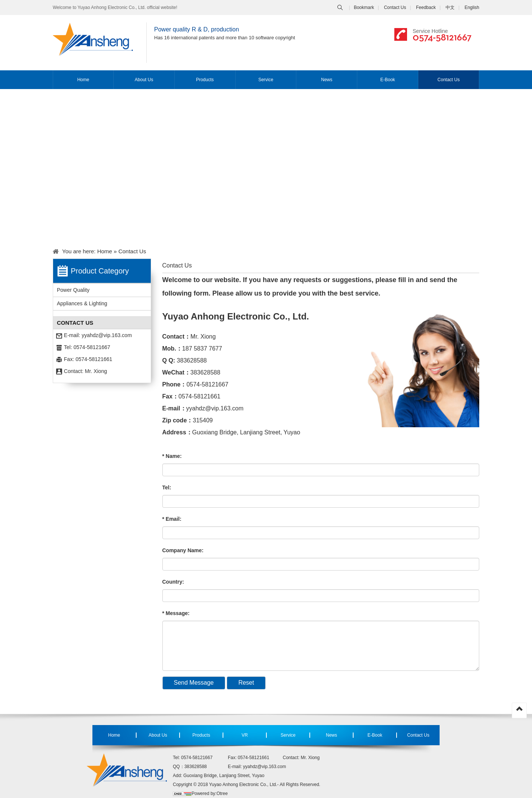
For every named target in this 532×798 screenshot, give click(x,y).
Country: (173, 582)
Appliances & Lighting (82, 303)
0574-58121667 (442, 37)
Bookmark (364, 7)
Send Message (194, 683)
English (472, 7)
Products (205, 80)
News (327, 80)
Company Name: (183, 550)
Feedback (426, 7)
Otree (222, 794)
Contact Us (395, 7)
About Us (144, 80)
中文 (450, 7)
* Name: (172, 456)
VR (245, 735)
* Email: (172, 519)
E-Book (387, 80)
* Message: (176, 613)
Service (266, 80)
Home (83, 80)
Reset (246, 683)
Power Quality (73, 290)
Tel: (167, 487)
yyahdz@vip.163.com (107, 335)
